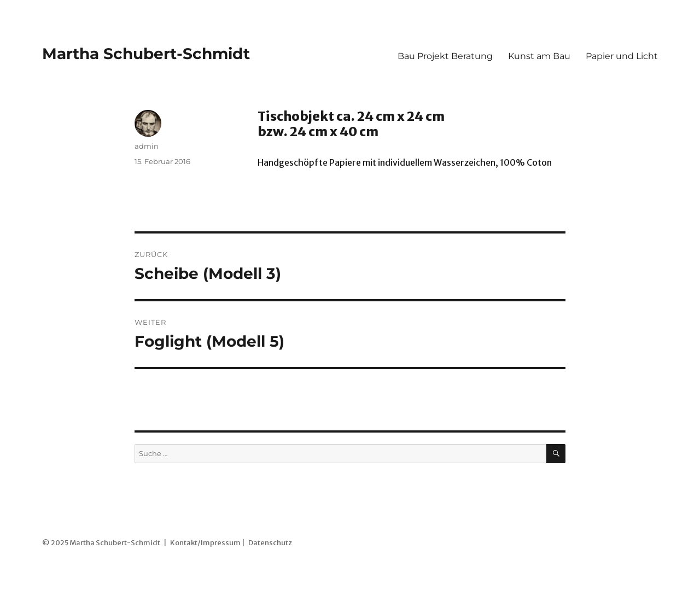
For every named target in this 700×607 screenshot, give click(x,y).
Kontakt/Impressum (205, 543)
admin (147, 146)
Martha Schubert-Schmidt (146, 54)
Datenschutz (270, 543)
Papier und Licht (622, 56)
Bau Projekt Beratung (445, 56)
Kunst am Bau (539, 56)
